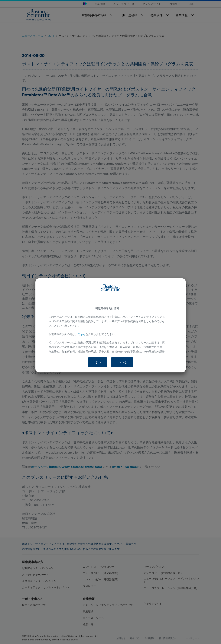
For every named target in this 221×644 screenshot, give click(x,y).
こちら (82, 334)
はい (98, 362)
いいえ (122, 362)
